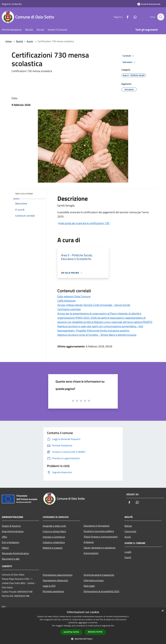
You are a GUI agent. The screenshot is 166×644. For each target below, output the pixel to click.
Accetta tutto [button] (71, 632)
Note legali (89, 586)
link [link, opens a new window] (112, 626)
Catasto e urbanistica (54, 542)
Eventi (128, 557)
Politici (5, 548)
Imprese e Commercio (54, 537)
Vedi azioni (129, 62)
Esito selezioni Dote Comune (74, 296)
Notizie (128, 526)
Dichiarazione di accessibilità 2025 (101, 591)
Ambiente (89, 542)
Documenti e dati (11, 559)
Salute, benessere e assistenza (99, 548)
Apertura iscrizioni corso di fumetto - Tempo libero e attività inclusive (97, 335)
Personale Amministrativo (15, 553)
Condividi (129, 56)
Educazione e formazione (97, 526)
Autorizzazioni (91, 553)
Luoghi (128, 552)
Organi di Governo (11, 526)
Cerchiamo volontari (69, 309)
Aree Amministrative (13, 531)
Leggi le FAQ (49, 586)
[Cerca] (161, 17)
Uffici (5, 537)
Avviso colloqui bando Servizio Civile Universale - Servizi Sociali (94, 305)
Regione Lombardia (12, 4)
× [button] (163, 611)
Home (9, 41)
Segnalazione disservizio (55, 580)
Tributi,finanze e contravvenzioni (101, 537)
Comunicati (130, 531)
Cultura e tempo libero (54, 531)
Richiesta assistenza (53, 591)
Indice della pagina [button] (24, 194)
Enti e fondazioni (11, 542)
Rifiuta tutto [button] (95, 632)
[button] (83, 639)
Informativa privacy (94, 580)
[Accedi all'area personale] (149, 4)
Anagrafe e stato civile (54, 526)
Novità (19, 41)
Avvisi (30, 41)
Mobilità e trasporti (53, 548)
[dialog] (83, 626)
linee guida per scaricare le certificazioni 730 (84, 223)
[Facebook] (126, 17)
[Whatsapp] (133, 17)
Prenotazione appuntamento (58, 575)
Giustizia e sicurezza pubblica (99, 531)
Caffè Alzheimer (67, 301)
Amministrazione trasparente (99, 575)
